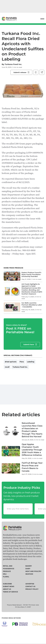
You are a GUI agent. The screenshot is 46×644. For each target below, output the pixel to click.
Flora (22, 362)
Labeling (31, 362)
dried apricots (11, 362)
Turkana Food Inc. (13, 64)
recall (7, 367)
